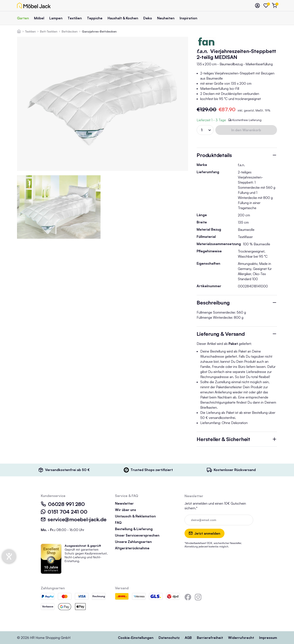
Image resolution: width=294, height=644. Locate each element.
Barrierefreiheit (210, 638)
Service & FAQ (127, 496)
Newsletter (124, 503)
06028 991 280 (63, 504)
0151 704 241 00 (64, 512)
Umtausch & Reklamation (135, 516)
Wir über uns (126, 510)
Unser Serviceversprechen (137, 535)
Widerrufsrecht (241, 638)
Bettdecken (70, 31)
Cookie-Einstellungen (136, 638)
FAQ (118, 523)
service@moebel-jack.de (74, 519)
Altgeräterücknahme (132, 548)
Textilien (30, 31)
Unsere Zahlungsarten (133, 542)
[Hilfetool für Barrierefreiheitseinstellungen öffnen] (9, 556)
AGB (188, 638)
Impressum (268, 638)
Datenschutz (169, 638)
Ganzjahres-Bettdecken (99, 31)
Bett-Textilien (49, 31)
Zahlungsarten (53, 588)
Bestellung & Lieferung (134, 529)
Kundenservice (53, 496)
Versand (122, 588)
